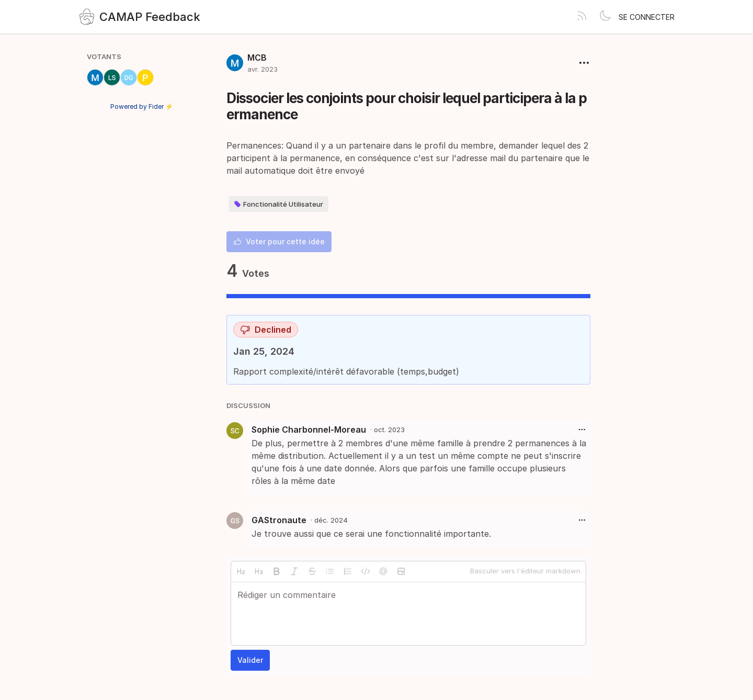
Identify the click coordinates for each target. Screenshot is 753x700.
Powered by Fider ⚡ (142, 106)
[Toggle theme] (605, 17)
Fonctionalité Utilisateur (278, 204)
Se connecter (647, 17)
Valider (250, 660)
